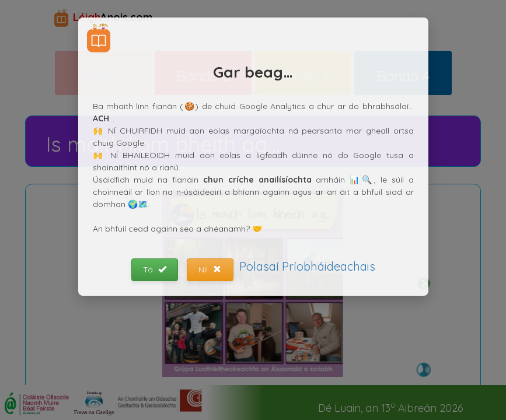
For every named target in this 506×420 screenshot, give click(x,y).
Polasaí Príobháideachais (307, 266)
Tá (155, 269)
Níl (210, 269)
